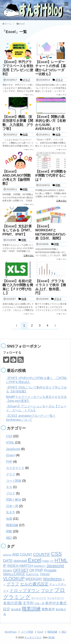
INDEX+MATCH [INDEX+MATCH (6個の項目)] (20, 566)
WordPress (11, 632)
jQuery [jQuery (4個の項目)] (8, 570)
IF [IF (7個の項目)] (5, 566)
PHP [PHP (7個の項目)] (39, 570)
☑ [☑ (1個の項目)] (63, 579)
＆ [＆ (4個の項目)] (5, 614)
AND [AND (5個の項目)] (16, 554)
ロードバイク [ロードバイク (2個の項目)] (39, 598)
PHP (9, 462)
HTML (10, 443)
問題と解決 (14, 500)
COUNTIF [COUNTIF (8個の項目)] (42, 554)
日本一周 (12, 506)
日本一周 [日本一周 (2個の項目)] (39, 603)
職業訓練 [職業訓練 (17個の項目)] (31, 609)
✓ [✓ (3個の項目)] (4, 584)
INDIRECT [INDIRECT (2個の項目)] (40, 566)
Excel (40, 632)
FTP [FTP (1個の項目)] (52, 561)
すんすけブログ (33, 637)
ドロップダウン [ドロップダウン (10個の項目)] (25, 590)
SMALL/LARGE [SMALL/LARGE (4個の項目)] (14, 574)
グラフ (11, 474)
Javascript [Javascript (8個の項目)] (55, 566)
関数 (9, 531)
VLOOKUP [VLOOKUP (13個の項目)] (14, 579)
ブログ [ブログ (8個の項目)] (47, 590)
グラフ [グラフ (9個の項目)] (13, 584)
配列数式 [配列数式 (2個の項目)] (61, 610)
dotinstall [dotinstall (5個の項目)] (20, 561)
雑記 (9, 538)
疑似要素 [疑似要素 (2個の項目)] (16, 610)
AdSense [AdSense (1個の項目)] (7, 555)
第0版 (51, 637)
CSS (9, 436)
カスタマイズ (15, 468)
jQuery (11, 455)
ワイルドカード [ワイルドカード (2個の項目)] (56, 598)
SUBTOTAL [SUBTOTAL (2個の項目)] (32, 574)
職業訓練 (12, 525)
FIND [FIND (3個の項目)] (46, 561)
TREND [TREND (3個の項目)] (45, 574)
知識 (9, 519)
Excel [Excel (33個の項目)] (35, 560)
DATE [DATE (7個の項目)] (8, 561)
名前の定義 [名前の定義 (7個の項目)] (12, 603)
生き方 (11, 512)
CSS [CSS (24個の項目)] (56, 554)
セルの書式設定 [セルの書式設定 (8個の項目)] (34, 584)
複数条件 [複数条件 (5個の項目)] (48, 609)
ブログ (11, 493)
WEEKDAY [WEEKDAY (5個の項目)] (34, 579)
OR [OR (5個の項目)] (32, 570)
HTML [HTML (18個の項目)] (61, 560)
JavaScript (13, 449)
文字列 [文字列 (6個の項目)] (28, 603)
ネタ (9, 487)
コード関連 (14, 481)
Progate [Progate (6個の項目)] (50, 570)
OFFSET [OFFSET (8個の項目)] (21, 570)
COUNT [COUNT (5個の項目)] (26, 554)
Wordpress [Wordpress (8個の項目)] (52, 579)
